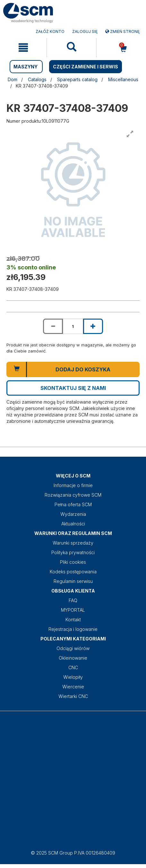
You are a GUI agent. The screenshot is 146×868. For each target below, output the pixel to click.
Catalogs (37, 79)
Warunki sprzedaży (73, 543)
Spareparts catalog (77, 79)
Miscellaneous (123, 79)
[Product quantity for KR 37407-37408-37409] (73, 326)
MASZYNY (26, 67)
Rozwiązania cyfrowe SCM (73, 495)
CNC (73, 667)
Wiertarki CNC (73, 696)
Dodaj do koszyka (83, 369)
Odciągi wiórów (73, 648)
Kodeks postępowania (73, 572)
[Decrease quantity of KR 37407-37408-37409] (53, 326)
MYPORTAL (73, 610)
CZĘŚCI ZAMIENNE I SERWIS (86, 67)
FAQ (73, 600)
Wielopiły (73, 677)
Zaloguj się (85, 31)
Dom (13, 79)
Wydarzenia (73, 514)
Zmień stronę (122, 31)
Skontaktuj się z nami (73, 388)
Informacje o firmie (73, 485)
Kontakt (73, 620)
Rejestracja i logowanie (73, 629)
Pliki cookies (73, 562)
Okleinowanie (73, 658)
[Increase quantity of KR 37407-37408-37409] (93, 326)
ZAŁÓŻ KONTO (50, 31)
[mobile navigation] (23, 48)
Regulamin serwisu (73, 581)
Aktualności (73, 524)
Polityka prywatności (73, 552)
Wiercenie (73, 687)
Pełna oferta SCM (73, 504)
